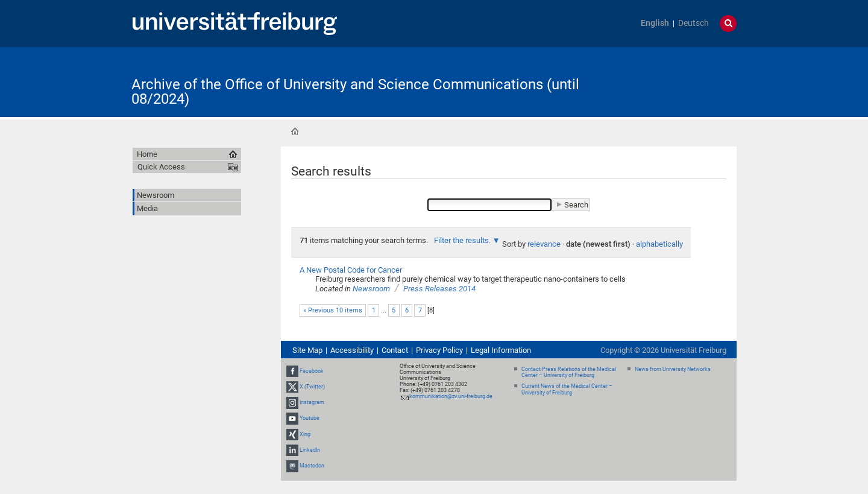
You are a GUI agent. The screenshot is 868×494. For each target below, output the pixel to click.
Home (295, 131)
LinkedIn (310, 450)
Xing (305, 434)
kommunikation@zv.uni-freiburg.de (451, 396)
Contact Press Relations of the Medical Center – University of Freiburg (569, 372)
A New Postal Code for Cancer (351, 270)
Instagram (312, 402)
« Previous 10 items (333, 310)
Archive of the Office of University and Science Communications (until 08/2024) (355, 92)
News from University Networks (673, 369)
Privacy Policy (439, 350)
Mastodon (312, 466)
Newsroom (371, 289)
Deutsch (693, 23)
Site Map (307, 350)
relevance (544, 244)
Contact (395, 350)
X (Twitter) (312, 387)
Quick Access (161, 167)
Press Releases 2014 (439, 289)
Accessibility (352, 350)
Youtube (310, 418)
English (655, 23)
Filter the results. (463, 240)
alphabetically (659, 244)
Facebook (312, 371)
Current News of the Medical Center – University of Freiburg (567, 389)
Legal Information (501, 350)
